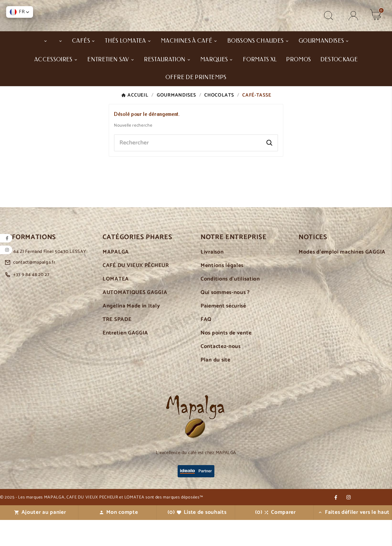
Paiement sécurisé (223, 332)
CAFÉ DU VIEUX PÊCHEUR (136, 292)
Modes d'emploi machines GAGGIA (342, 278)
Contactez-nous (221, 373)
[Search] (269, 169)
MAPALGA (116, 278)
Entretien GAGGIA (125, 359)
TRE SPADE (117, 346)
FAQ (206, 346)
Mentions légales (222, 292)
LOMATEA (116, 305)
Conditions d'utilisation (230, 305)
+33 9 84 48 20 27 (31, 301)
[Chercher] (188, 169)
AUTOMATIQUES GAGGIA (135, 319)
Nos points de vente (226, 359)
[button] (20, 12)
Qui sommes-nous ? (225, 319)
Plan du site (215, 386)
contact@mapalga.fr (34, 288)
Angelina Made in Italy (131, 332)
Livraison (212, 278)
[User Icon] (353, 29)
